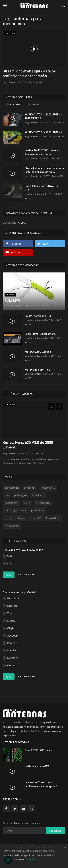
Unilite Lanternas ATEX (38, 316)
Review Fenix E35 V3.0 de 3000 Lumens (28, 445)
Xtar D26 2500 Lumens (38, 352)
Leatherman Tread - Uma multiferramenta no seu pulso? (41, 784)
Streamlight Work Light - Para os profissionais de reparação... (29, 74)
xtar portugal (12, 488)
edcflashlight (11, 503)
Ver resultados (26, 574)
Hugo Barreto (10, 82)
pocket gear (21, 495)
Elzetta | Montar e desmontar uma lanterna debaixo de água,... (45, 170)
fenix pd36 (36, 518)
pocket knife (38, 510)
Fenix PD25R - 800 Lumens (39, 750)
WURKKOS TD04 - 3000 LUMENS (43, 132)
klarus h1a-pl (53, 518)
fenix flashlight (12, 526)
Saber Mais (33, 860)
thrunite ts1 (38, 495)
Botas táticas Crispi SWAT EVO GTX (43, 188)
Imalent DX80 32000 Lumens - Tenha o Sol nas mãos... (42, 152)
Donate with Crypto (14, 223)
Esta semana (13, 104)
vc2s (7, 495)
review (27, 503)
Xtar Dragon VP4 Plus (37, 370)
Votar (9, 575)
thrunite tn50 (48, 488)
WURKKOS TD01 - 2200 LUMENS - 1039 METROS (44, 116)
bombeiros (30, 488)
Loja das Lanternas (34, 194)
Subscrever (56, 831)
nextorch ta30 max (15, 518)
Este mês (34, 104)
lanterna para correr (15, 510)
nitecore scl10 (43, 503)
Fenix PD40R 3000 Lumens (40, 334)
